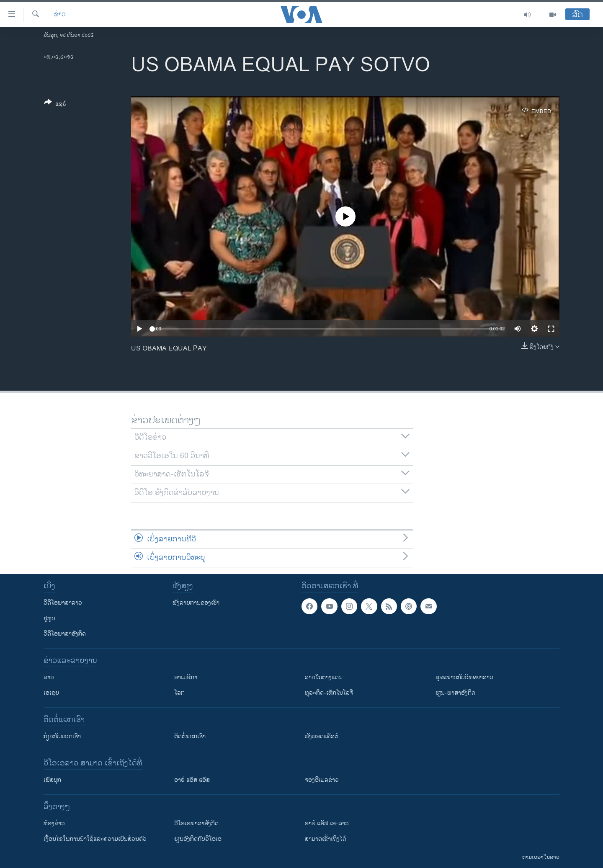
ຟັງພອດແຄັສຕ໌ (322, 736)
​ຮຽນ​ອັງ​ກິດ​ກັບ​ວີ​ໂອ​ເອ (198, 839)
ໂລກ (179, 693)
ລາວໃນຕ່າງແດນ (324, 677)
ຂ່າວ (60, 15)
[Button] (55, 105)
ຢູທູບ (49, 618)
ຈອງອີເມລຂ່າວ (322, 780)
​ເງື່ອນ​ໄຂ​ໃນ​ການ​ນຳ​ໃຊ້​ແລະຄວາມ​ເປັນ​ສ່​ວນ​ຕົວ (95, 839)
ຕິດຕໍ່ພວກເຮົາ (190, 736)
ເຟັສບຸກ (52, 780)
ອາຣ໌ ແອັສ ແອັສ (192, 780)
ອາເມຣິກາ (186, 677)
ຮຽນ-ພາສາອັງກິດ (455, 693)
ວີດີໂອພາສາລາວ (63, 603)
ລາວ (49, 677)
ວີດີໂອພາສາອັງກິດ (65, 634)
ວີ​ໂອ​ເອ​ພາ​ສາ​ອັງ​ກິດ (196, 823)
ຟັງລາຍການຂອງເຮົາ (196, 603)
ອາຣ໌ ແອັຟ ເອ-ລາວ (327, 823)
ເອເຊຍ (51, 693)
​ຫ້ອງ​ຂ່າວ (54, 823)
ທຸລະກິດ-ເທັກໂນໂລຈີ (329, 693)
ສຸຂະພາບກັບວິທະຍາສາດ (464, 677)
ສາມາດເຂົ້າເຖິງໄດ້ (326, 839)
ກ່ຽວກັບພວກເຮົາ (62, 736)
